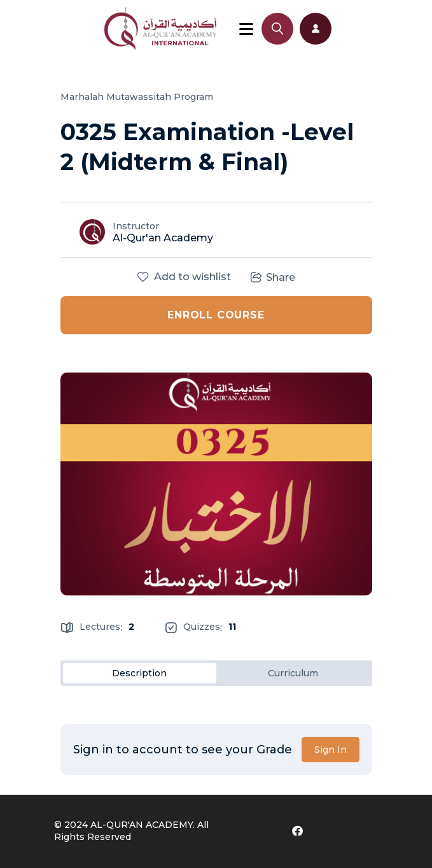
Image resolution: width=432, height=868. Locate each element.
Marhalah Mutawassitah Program (137, 97)
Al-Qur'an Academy (163, 238)
